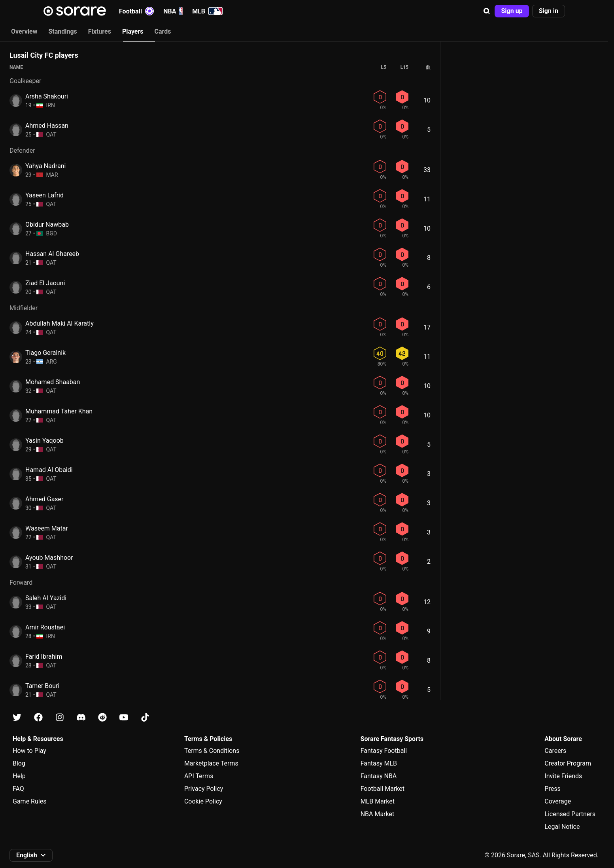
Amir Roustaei (45, 627)
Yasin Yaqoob (44, 441)
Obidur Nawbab (47, 225)
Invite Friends (563, 776)
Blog (19, 763)
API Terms (199, 776)
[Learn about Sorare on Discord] (81, 717)
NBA (173, 11)
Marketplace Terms (211, 763)
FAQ (18, 789)
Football (136, 11)
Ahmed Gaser (44, 499)
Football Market (383, 789)
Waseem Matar (47, 528)
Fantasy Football (384, 751)
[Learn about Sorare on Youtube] (124, 717)
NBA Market (378, 814)
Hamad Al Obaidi (49, 470)
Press (552, 789)
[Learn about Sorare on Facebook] (38, 717)
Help (19, 776)
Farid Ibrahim (44, 657)
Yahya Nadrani (45, 166)
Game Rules (29, 801)
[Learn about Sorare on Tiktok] (145, 717)
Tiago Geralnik (45, 353)
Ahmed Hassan (47, 126)
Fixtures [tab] (100, 31)
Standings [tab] (62, 31)
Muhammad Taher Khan (59, 411)
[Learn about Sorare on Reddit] (102, 717)
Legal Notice (562, 827)
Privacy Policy (204, 789)
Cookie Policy (203, 801)
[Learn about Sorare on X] (17, 717)
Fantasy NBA (379, 776)
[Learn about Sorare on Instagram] (60, 717)
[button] (487, 11)
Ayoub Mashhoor (49, 558)
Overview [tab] (24, 31)
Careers (555, 751)
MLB (207, 11)
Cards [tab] (163, 31)
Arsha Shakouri (47, 96)
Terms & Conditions (212, 751)
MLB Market (378, 801)
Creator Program (568, 763)
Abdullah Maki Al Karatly (60, 323)
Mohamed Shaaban (53, 382)
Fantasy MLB (379, 763)
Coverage (558, 801)
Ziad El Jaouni (45, 283)
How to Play (29, 751)
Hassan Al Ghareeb (52, 254)
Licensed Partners (570, 814)
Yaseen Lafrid (44, 195)
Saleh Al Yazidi (46, 598)
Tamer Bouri (43, 686)
